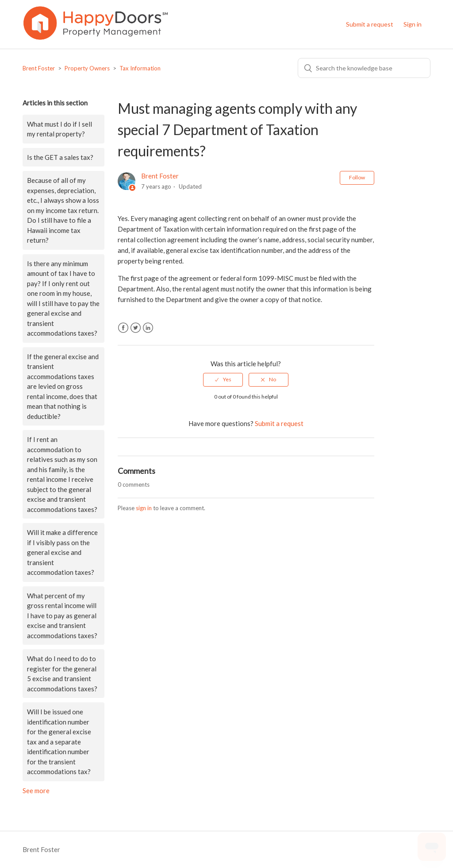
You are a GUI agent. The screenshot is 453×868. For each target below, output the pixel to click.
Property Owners (87, 68)
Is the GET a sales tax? (60, 157)
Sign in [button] (413, 24)
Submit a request (370, 24)
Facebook (123, 328)
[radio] (223, 380)
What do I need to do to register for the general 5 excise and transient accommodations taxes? (62, 674)
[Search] (364, 68)
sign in (144, 508)
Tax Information (140, 68)
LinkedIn (148, 328)
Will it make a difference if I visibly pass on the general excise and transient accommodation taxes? (62, 552)
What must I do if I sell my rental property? (60, 129)
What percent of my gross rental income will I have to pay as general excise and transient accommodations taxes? (62, 616)
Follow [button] (357, 177)
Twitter (136, 328)
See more (36, 790)
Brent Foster (39, 68)
